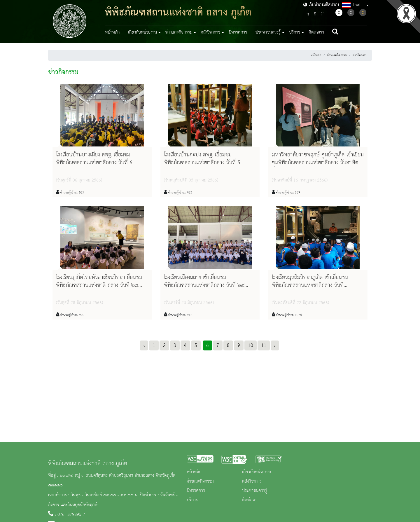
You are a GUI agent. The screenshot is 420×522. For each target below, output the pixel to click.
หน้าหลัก (112, 32)
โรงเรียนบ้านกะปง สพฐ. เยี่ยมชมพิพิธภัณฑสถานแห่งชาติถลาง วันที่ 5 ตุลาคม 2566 (202, 163)
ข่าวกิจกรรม (360, 55)
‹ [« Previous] (144, 345)
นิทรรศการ (238, 32)
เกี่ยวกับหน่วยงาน (257, 472)
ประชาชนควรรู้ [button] (268, 32)
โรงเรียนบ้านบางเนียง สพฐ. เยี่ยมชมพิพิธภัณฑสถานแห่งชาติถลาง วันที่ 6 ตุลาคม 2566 (94, 163)
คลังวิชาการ (252, 481)
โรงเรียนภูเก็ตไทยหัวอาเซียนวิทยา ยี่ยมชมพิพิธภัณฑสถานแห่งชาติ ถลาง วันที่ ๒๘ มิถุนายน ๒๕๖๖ (99, 285)
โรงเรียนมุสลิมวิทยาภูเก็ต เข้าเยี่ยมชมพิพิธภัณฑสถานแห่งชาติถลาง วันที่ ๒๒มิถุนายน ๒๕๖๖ (310, 285)
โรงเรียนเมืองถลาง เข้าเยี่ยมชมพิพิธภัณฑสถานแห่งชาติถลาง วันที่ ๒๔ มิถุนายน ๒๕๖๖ (204, 285)
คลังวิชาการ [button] (210, 32)
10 (251, 345)
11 (264, 345)
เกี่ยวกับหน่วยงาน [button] (142, 32)
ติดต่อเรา (316, 32)
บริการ (192, 500)
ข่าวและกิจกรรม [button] (179, 32)
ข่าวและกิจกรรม (337, 55)
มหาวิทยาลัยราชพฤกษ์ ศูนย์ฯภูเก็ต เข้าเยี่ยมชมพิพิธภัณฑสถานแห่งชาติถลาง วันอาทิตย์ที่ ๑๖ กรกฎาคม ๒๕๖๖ (318, 163)
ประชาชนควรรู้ (255, 491)
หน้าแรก (316, 55)
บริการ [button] (295, 32)
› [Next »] (275, 345)
